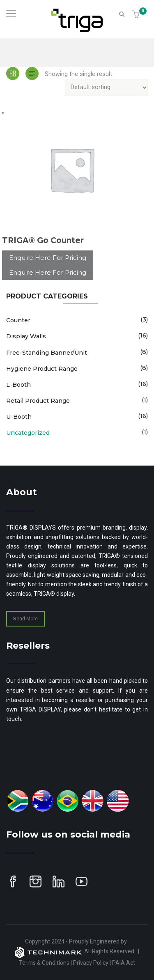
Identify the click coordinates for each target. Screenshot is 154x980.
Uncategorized (28, 433)
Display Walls (26, 336)
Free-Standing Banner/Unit (47, 353)
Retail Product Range (38, 401)
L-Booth (18, 385)
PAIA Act (124, 963)
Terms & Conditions (44, 963)
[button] (137, 15)
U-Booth (19, 417)
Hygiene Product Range (42, 369)
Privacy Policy (91, 963)
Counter (18, 320)
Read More (25, 619)
